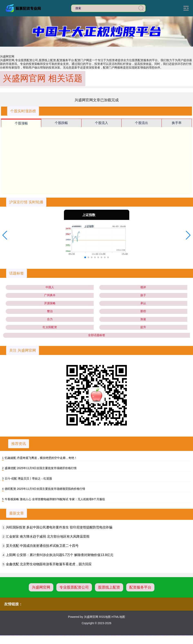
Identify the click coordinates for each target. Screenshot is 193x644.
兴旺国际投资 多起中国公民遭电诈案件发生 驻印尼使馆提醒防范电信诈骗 (59, 527)
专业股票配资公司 (74, 587)
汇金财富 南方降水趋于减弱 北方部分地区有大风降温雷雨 (48, 536)
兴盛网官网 (41, 587)
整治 (50, 311)
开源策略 (50, 303)
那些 (143, 311)
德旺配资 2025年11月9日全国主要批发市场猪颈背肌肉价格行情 (45, 489)
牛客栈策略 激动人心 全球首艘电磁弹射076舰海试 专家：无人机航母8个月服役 (55, 499)
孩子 (143, 295)
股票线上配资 (109, 587)
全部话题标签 (97, 335)
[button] (5, 235)
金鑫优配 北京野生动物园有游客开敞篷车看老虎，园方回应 (49, 564)
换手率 (177, 123)
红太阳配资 (50, 327)
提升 (143, 327)
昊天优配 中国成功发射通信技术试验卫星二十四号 (42, 546)
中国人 (50, 287)
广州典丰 (50, 295)
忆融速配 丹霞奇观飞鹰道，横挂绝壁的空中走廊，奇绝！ (41, 458)
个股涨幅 (21, 123)
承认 (143, 303)
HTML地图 (118, 617)
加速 (143, 319)
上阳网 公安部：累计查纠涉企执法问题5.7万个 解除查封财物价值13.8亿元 (60, 555)
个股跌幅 (61, 123)
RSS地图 (105, 617)
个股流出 (142, 123)
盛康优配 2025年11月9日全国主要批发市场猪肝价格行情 (41, 468)
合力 (50, 319)
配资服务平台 (140, 587)
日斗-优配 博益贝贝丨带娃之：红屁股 (28, 478)
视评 (143, 287)
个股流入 (102, 123)
